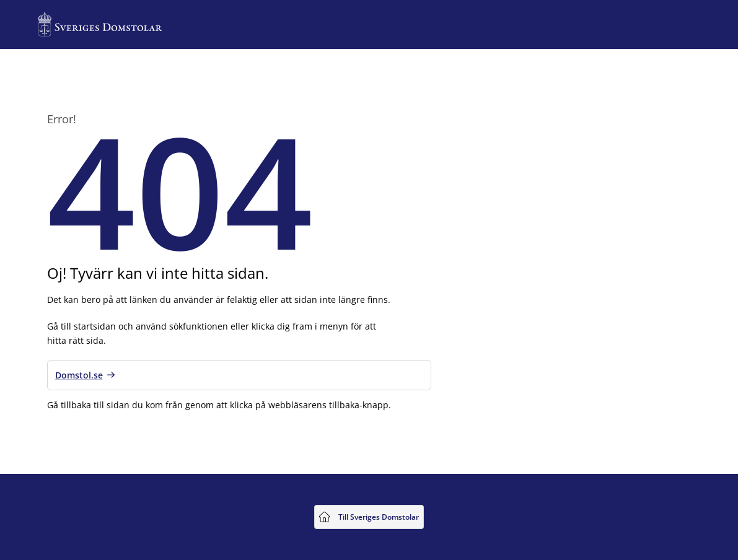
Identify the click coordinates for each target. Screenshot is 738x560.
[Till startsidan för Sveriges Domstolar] (100, 24)
